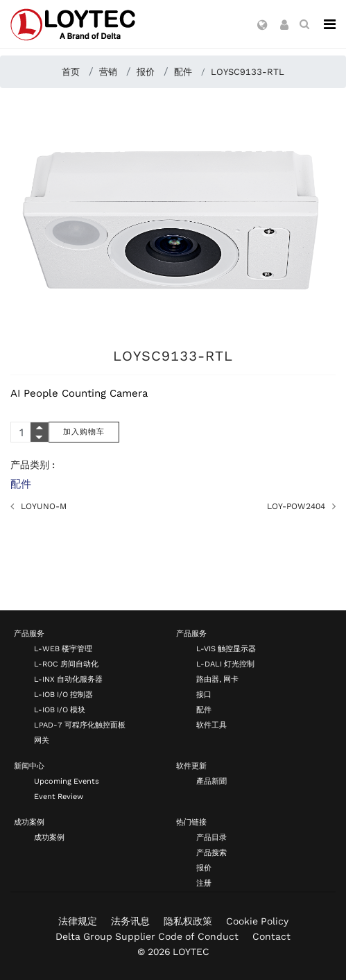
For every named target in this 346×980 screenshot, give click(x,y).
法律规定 (78, 921)
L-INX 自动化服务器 (68, 679)
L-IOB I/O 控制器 (63, 695)
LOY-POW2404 (296, 506)
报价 (204, 868)
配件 (21, 484)
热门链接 (191, 822)
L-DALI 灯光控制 (225, 664)
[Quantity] (29, 432)
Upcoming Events (67, 781)
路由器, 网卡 (217, 679)
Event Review (59, 797)
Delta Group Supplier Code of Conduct (147, 936)
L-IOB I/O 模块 (60, 710)
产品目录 (211, 837)
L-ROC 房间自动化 (66, 664)
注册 (204, 883)
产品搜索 (211, 853)
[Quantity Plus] (39, 427)
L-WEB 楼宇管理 (63, 649)
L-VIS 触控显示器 (226, 649)
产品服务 (29, 634)
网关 (42, 740)
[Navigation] (330, 24)
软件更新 (191, 766)
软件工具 (211, 725)
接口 (204, 695)
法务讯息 (130, 921)
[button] (262, 26)
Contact (271, 936)
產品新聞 (211, 781)
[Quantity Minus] (39, 437)
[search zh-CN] (304, 24)
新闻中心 (29, 766)
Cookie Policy (257, 921)
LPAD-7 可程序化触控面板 (80, 725)
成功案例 (29, 822)
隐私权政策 (188, 921)
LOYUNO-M (44, 506)
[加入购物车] (84, 432)
